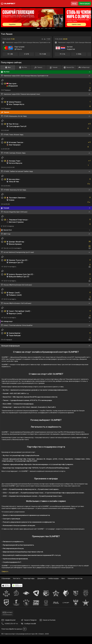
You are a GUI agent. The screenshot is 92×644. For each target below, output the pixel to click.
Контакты (17, 578)
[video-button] (90, 248)
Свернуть (5, 571)
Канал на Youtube (47, 620)
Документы (41, 578)
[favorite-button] (42, 39)
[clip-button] (2, 80)
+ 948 (48, 39)
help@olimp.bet (8, 620)
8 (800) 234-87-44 (10, 624)
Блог (63, 578)
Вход (74, 4)
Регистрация (85, 4)
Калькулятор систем (75, 578)
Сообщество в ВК (28, 624)
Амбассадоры (54, 578)
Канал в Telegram (29, 620)
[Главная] (8, 4)
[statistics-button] (45, 39)
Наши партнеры (29, 578)
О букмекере (6, 578)
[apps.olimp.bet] (6, 585)
